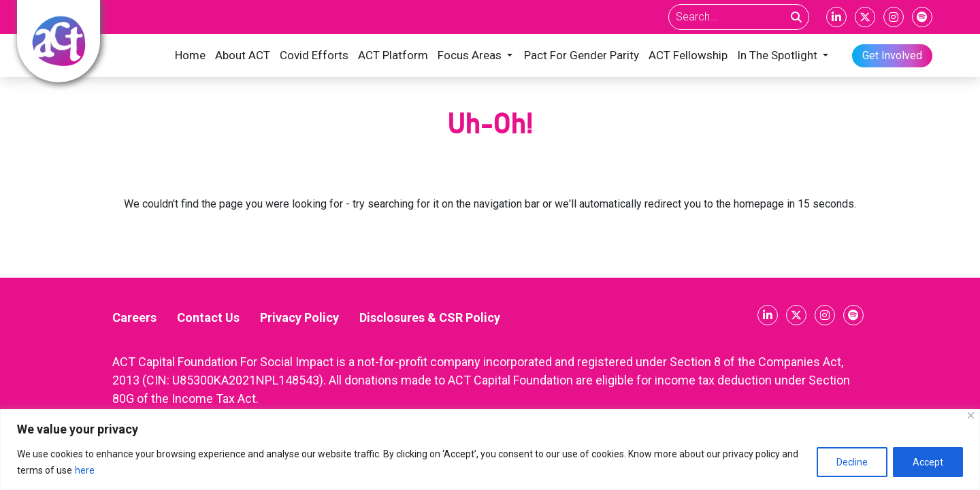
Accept (928, 462)
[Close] (971, 415)
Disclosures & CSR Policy (430, 317)
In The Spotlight (777, 55)
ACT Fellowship (688, 55)
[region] (490, 450)
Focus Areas (470, 55)
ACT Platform (393, 55)
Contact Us (208, 317)
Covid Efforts (314, 55)
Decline (852, 462)
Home (190, 55)
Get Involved (892, 55)
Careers (134, 317)
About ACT (243, 55)
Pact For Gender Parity (582, 55)
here (85, 470)
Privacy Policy (299, 317)
